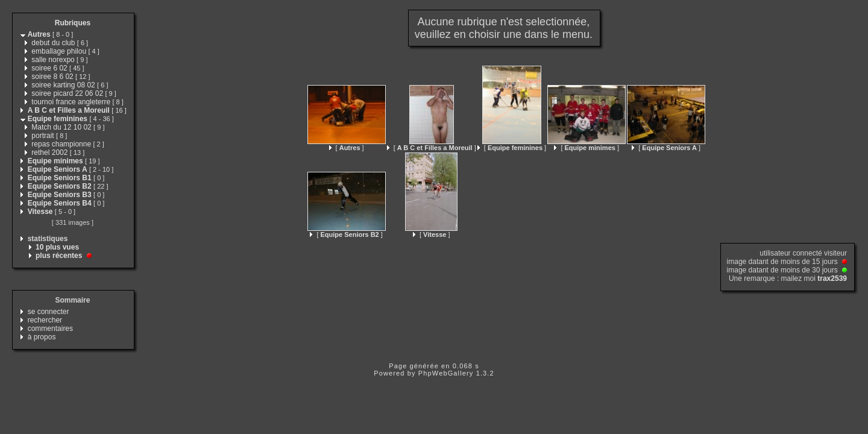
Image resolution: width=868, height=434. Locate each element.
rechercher (45, 320)
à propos (42, 337)
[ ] (347, 148)
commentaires (50, 329)
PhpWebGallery (446, 373)
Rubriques (73, 23)
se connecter (49, 312)
